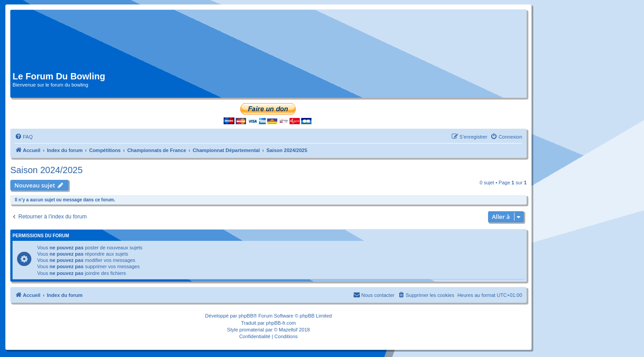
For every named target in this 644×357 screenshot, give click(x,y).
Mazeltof (288, 330)
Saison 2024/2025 (46, 170)
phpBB (246, 316)
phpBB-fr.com (281, 323)
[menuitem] (24, 137)
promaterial (252, 330)
